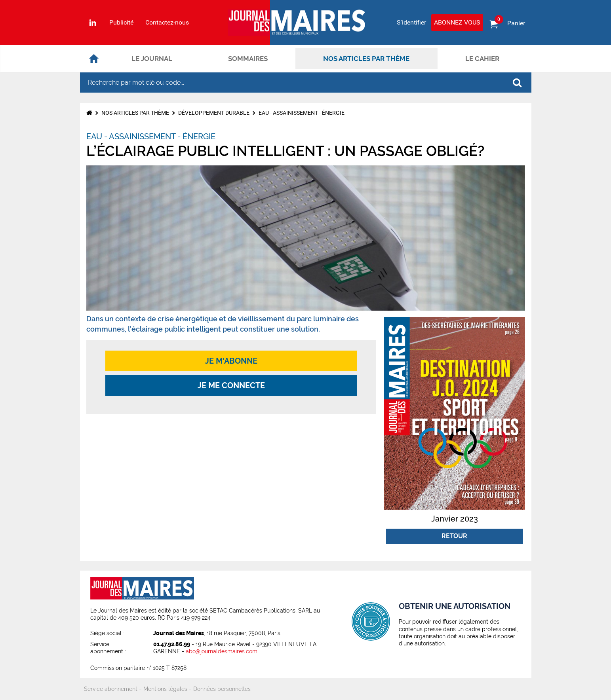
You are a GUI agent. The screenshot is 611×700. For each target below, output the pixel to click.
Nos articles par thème (366, 59)
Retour (454, 536)
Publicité (121, 23)
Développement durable (214, 113)
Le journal (152, 59)
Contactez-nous (167, 23)
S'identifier (411, 22)
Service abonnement (111, 689)
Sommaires (248, 59)
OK (517, 83)
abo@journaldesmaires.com (222, 651)
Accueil (94, 59)
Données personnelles (222, 689)
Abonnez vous (457, 22)
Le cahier (482, 59)
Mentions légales (165, 689)
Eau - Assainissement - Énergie (302, 113)
